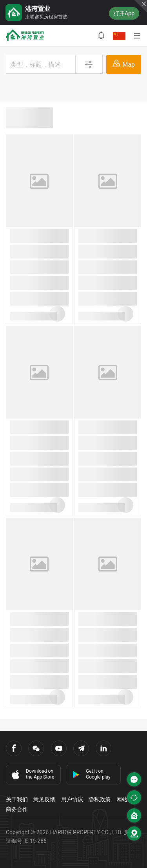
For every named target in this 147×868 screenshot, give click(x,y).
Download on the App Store (32, 774)
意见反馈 (44, 799)
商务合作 (17, 809)
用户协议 (72, 799)
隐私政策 (100, 799)
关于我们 (17, 799)
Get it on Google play (91, 774)
